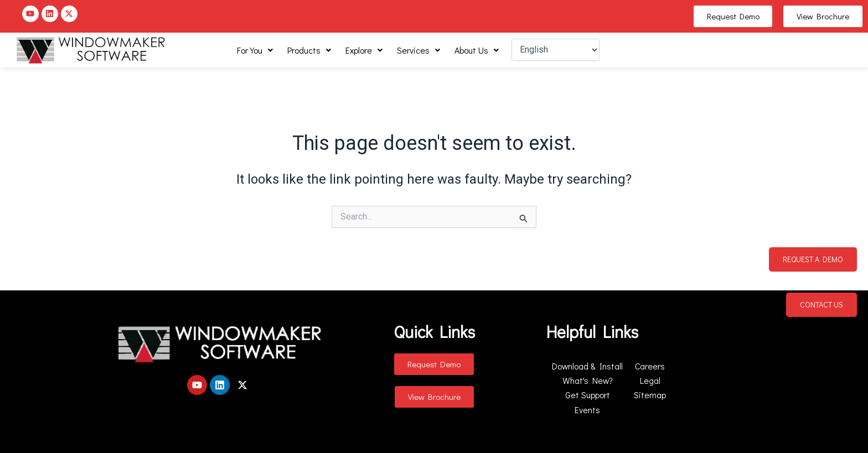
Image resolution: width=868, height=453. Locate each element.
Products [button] (309, 50)
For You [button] (255, 50)
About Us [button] (477, 50)
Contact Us (821, 304)
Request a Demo (813, 259)
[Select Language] (556, 50)
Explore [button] (364, 50)
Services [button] (418, 50)
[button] (255, 50)
